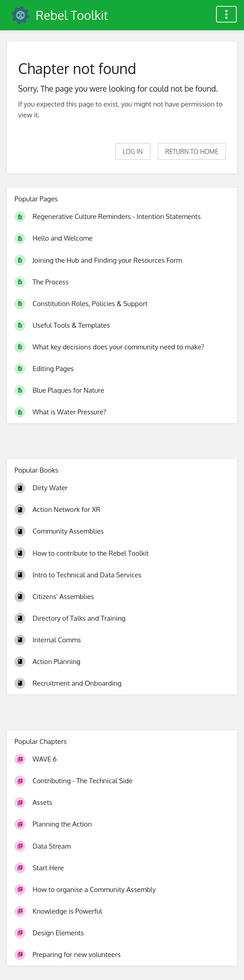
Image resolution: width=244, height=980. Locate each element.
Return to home (192, 151)
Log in (133, 151)
